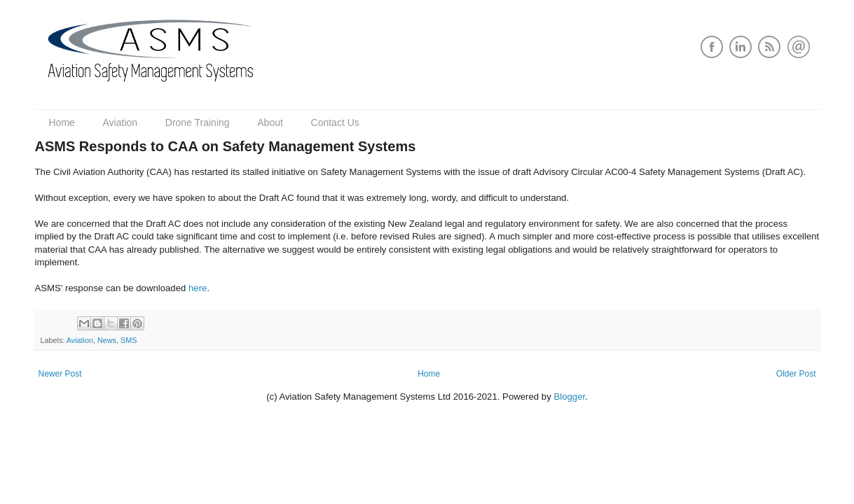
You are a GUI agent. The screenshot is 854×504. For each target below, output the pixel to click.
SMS (129, 340)
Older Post (796, 374)
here (198, 288)
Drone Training (198, 122)
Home (62, 122)
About (270, 122)
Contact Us (335, 122)
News (107, 340)
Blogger (569, 397)
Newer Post (60, 374)
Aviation (120, 122)
